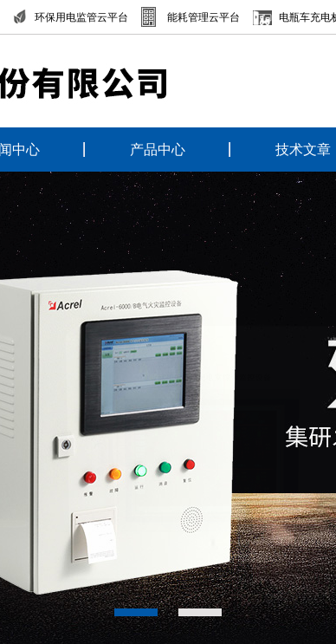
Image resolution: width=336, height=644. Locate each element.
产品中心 (158, 150)
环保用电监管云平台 (81, 17)
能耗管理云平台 (204, 17)
